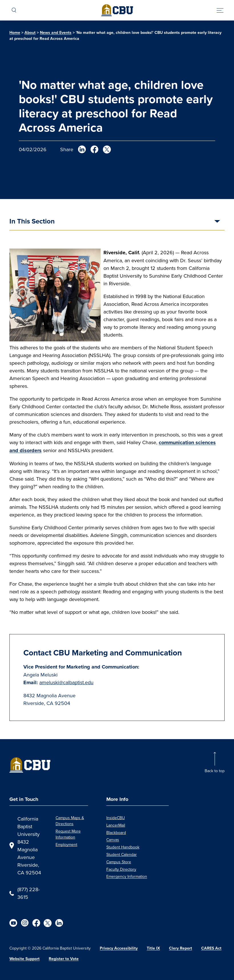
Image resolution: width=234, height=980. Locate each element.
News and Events (56, 33)
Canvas (113, 840)
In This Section (32, 222)
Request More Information (68, 834)
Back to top (215, 771)
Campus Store (119, 862)
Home (15, 33)
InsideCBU (116, 818)
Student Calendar (122, 854)
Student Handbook (123, 847)
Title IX (153, 948)
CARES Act (211, 948)
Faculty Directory (121, 869)
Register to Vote (64, 959)
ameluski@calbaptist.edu (66, 682)
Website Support (25, 959)
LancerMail (116, 825)
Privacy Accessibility (119, 948)
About (30, 33)
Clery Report (181, 948)
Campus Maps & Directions (70, 821)
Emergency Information (127, 876)
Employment (66, 844)
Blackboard (116, 833)
